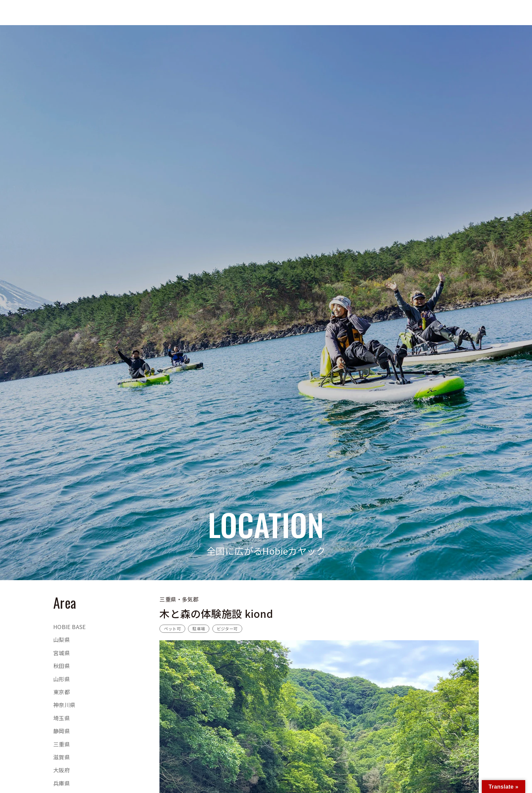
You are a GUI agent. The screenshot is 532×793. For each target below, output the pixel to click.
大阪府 (62, 770)
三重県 (62, 744)
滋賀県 (62, 757)
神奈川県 (64, 705)
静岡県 (62, 731)
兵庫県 (62, 783)
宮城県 (62, 653)
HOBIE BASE (70, 627)
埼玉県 (62, 718)
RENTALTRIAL (510, 12)
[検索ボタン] (440, 13)
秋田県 (62, 666)
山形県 (62, 679)
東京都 (62, 692)
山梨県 (62, 640)
